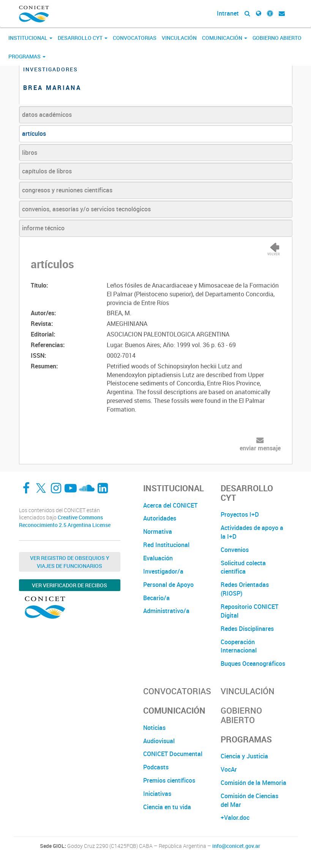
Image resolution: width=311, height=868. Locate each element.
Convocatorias (135, 38)
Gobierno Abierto (277, 38)
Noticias (154, 728)
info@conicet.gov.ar (236, 846)
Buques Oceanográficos (253, 664)
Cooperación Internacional (239, 646)
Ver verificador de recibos (69, 585)
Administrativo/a (166, 611)
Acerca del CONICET (170, 505)
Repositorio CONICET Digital (249, 611)
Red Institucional (166, 545)
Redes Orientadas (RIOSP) (245, 589)
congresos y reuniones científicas (67, 190)
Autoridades (160, 518)
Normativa (158, 531)
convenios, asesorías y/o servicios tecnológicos (86, 209)
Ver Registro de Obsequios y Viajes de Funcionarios (70, 562)
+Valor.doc (235, 818)
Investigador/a (163, 571)
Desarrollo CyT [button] (83, 38)
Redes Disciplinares (247, 629)
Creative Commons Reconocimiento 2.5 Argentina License (65, 521)
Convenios (235, 550)
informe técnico (43, 228)
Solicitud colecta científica (243, 567)
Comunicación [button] (225, 38)
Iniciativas (157, 794)
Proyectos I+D (240, 514)
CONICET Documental (173, 754)
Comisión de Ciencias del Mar (249, 800)
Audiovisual (159, 741)
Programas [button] (27, 56)
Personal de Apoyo (168, 585)
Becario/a (156, 598)
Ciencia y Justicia (244, 756)
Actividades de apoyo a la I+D (252, 532)
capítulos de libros (47, 171)
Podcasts (156, 767)
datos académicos (47, 115)
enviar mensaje (260, 448)
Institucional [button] (30, 38)
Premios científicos (169, 780)
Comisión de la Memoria (253, 783)
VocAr (229, 769)
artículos (34, 134)
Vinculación (179, 38)
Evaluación (158, 558)
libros (30, 153)
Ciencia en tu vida (167, 807)
